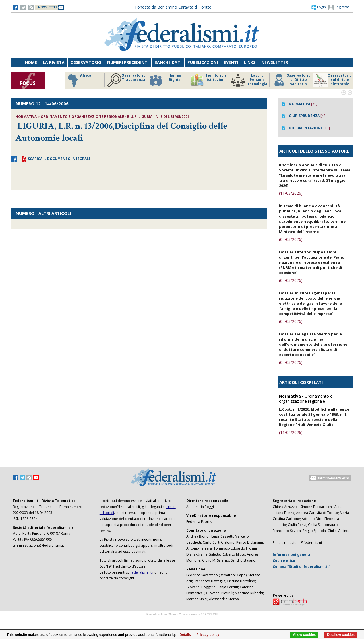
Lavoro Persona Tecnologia (249, 80)
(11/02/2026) (291, 432)
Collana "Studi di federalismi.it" (302, 567)
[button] (318, 7)
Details (185, 635)
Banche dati (168, 62)
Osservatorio (86, 62)
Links (250, 62)
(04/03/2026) (291, 239)
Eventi (231, 62)
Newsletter (275, 62)
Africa (79, 80)
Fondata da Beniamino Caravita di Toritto (173, 7)
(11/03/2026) (291, 193)
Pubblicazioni (203, 62)
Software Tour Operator (182, 621)
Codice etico (284, 561)
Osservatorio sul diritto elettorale (333, 80)
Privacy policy (208, 635)
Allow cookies (304, 635)
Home (31, 62)
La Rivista (54, 62)
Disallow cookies (341, 635)
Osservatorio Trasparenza (126, 80)
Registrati (339, 7)
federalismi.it (141, 572)
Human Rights (165, 80)
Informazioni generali (293, 555)
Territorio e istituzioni (208, 80)
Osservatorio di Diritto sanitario (291, 80)
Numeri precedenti (128, 62)
